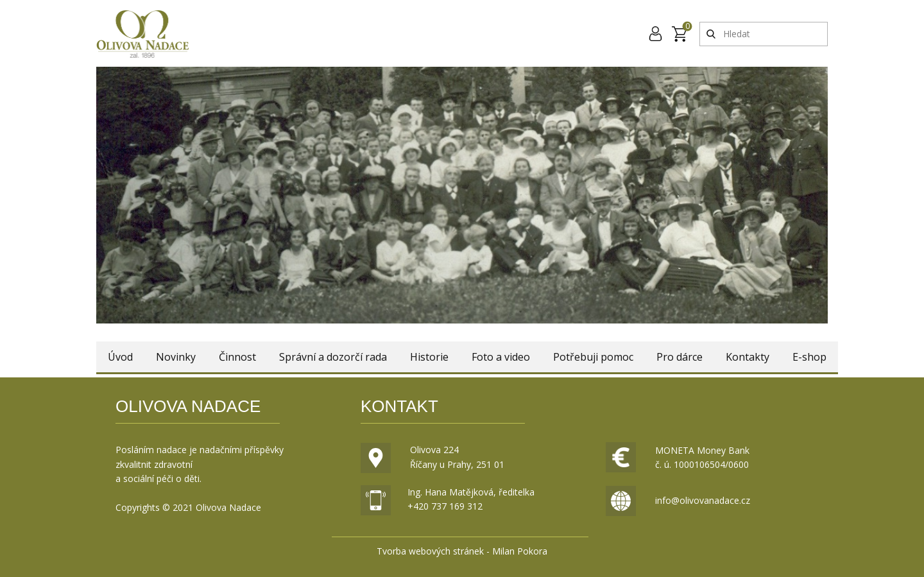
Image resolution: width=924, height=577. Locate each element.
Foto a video (501, 357)
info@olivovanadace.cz (703, 500)
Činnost (237, 357)
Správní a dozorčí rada (333, 357)
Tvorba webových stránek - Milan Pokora (462, 551)
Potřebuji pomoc (593, 357)
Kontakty (748, 357)
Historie (429, 357)
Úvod (120, 357)
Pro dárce (680, 357)
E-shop (809, 357)
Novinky (176, 357)
